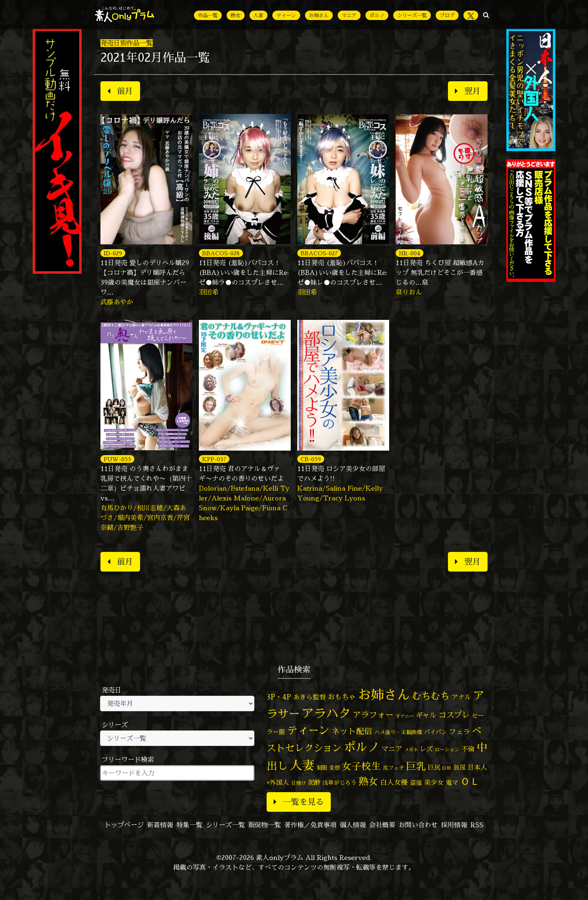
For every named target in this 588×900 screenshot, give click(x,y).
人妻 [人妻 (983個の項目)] (302, 765)
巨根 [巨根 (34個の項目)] (447, 768)
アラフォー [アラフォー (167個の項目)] (373, 715)
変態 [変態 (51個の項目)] (334, 768)
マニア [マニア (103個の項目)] (392, 749)
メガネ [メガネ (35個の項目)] (411, 749)
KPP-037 (214, 459)
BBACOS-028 (221, 253)
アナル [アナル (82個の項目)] (461, 697)
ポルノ (377, 15)
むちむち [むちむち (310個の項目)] (431, 696)
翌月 (468, 91)
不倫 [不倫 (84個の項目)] (468, 749)
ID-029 (113, 253)
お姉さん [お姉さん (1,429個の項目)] (384, 695)
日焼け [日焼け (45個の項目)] (298, 783)
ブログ (447, 15)
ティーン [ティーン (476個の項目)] (308, 730)
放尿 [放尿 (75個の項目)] (459, 767)
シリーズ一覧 (412, 15)
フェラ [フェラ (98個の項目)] (460, 731)
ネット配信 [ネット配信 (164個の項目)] (352, 731)
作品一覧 (208, 15)
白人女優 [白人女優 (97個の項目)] (394, 782)
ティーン (286, 15)
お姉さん (319, 15)
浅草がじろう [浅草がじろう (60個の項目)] (339, 783)
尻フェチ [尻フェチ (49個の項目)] (394, 768)
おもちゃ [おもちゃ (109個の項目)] (342, 697)
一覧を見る (299, 802)
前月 (120, 91)
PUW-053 (117, 459)
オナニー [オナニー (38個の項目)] (405, 716)
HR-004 (410, 253)
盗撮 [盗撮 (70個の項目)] (416, 783)
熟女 (236, 15)
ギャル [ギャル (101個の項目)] (426, 715)
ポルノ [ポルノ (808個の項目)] (362, 747)
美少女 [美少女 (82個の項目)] (434, 782)
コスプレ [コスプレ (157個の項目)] (454, 715)
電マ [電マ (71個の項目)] (452, 783)
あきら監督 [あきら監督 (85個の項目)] (310, 697)
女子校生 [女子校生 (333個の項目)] (361, 766)
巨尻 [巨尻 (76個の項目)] (434, 767)
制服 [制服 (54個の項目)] (322, 768)
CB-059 (311, 459)
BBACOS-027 (319, 253)
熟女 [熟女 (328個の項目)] (368, 781)
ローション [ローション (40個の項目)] (447, 750)
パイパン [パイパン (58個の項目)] (436, 732)
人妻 (258, 15)
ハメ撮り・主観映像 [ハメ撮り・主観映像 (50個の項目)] (398, 732)
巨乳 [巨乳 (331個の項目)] (416, 766)
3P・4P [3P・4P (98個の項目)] (279, 697)
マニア (349, 15)
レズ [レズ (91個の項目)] (426, 749)
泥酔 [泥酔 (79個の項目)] (314, 783)
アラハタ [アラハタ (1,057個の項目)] (326, 713)
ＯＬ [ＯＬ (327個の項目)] (470, 781)
